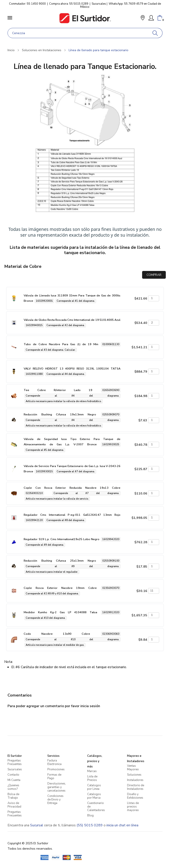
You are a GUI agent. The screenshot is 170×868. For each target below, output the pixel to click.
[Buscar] (155, 33)
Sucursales (99, 4)
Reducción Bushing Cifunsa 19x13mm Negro (60, 415)
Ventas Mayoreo (133, 768)
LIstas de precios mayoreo (133, 807)
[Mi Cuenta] (151, 18)
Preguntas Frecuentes (15, 762)
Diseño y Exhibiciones (135, 796)
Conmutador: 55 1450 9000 (27, 4)
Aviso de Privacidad (14, 805)
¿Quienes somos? (13, 787)
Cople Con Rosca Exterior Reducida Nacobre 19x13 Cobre (72, 488)
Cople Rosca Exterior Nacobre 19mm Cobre (60, 588)
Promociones (56, 769)
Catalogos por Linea (94, 787)
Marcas (92, 771)
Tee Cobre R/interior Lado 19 (58, 390)
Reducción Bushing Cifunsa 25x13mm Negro (60, 561)
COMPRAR (154, 275)
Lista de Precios (92, 778)
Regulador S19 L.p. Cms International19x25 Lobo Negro (61, 539)
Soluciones (134, 775)
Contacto (13, 775)
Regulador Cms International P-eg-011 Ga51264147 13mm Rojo (72, 515)
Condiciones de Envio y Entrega (55, 800)
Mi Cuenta (14, 780)
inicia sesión (90, 706)
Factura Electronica (54, 762)
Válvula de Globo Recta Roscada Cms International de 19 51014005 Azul (72, 320)
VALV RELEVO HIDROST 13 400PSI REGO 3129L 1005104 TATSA (72, 369)
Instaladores (135, 780)
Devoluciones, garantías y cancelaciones (57, 787)
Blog (90, 815)
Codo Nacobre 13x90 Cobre (57, 634)
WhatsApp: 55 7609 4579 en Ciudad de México (121, 5)
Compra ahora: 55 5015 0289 (69, 4)
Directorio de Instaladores (136, 787)
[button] (143, 18)
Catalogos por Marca (94, 796)
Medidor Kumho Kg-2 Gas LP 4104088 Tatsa (60, 612)
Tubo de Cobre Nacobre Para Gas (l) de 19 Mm (61, 344)
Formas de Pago (54, 777)
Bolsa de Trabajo (13, 796)
